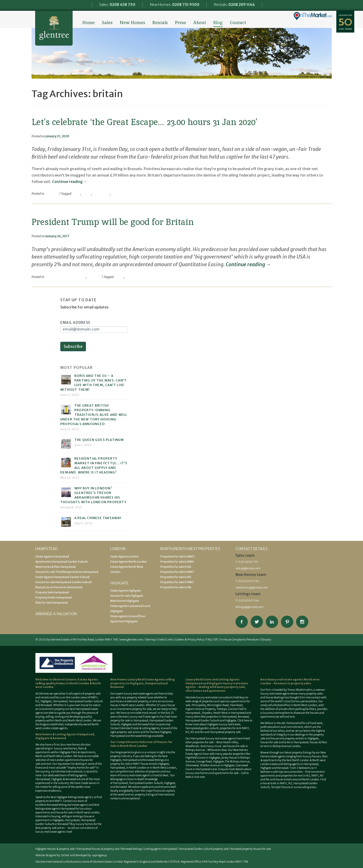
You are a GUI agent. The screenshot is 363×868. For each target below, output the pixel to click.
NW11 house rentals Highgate (151, 764)
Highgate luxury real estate (224, 724)
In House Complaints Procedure (239, 640)
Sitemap (150, 640)
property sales (301, 683)
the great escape (122, 194)
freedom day (101, 194)
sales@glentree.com (248, 568)
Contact (238, 23)
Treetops (222, 709)
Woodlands (192, 746)
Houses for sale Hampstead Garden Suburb (64, 582)
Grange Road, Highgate (210, 762)
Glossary (266, 640)
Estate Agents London (125, 557)
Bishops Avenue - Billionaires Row (206, 750)
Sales (107, 23)
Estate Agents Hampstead (52, 557)
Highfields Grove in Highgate (203, 758)
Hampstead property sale (225, 732)
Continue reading (70, 182)
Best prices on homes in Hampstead (59, 587)
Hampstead (60, 701)
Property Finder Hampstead (53, 598)
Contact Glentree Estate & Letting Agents (135, 728)
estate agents (146, 694)
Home (89, 23)
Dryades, (208, 713)
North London (80, 683)
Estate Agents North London (129, 562)
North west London (88, 813)
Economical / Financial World (65, 277)
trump (130, 277)
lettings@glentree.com (249, 607)
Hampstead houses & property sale (98, 849)
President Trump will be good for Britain (113, 222)
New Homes (133, 23)
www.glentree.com (131, 640)
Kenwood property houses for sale (251, 849)
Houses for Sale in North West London (141, 744)
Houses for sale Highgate (127, 596)
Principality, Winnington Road (210, 705)
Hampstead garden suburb (202, 728)
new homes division (78, 745)
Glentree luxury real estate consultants (209, 697)
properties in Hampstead (221, 717)
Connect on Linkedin (272, 622)
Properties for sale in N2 (176, 567)
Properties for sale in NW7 (177, 572)
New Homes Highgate (125, 601)
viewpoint (52, 194)
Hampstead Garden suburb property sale (204, 849)
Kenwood (63, 824)
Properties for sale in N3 (176, 577)
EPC (216, 640)
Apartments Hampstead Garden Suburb (62, 562)
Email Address (75, 323)
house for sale (89, 705)
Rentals (160, 23)
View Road (236, 705)
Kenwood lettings (132, 849)
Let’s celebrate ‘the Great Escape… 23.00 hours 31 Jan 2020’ (144, 122)
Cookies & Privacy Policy (190, 640)
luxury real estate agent (275, 694)
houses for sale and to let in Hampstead (284, 742)
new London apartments (65, 760)
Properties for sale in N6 (176, 587)
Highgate (46, 701)
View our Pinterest (287, 622)
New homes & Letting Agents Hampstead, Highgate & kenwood (65, 736)
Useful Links (165, 640)
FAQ (209, 640)
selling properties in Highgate (143, 681)
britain (86, 194)
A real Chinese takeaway (98, 518)
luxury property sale (231, 687)
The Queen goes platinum (99, 440)
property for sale (142, 709)
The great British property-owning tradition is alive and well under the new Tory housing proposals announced (94, 415)
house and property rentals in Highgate (295, 738)
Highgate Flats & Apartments (77, 752)
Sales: (117, 5)
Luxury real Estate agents (144, 717)
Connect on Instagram (302, 622)
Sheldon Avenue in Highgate (217, 765)
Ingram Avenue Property (200, 709)
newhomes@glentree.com (252, 588)
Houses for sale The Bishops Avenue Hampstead (67, 572)
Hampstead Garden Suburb (86, 701)
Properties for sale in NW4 (177, 562)
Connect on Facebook (242, 622)
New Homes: (175, 5)
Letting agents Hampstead (160, 849)
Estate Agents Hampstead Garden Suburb (63, 577)
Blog (218, 23)
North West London (164, 768)
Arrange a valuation (56, 614)
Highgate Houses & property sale (55, 849)
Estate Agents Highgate (126, 591)
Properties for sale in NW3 (177, 582)
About (200, 23)
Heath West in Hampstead (229, 713)
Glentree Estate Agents (54, 28)
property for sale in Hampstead (129, 721)
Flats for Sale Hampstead (52, 603)
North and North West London (73, 721)
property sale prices (128, 732)
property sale (93, 694)
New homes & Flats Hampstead (56, 567)
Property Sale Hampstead (52, 592)
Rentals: (234, 5)
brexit (76, 194)
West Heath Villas (227, 742)
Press (180, 23)
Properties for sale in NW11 (178, 557)
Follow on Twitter (257, 622)
